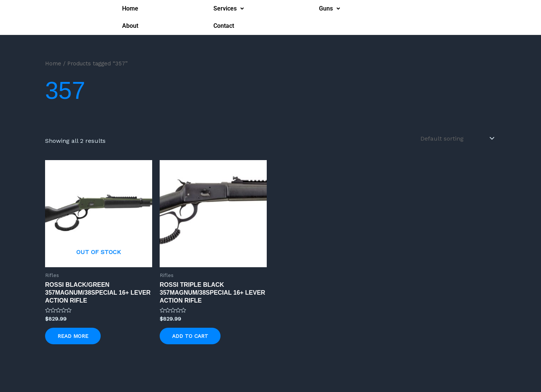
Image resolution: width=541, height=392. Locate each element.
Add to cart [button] (190, 336)
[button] (229, 9)
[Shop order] (457, 138)
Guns (329, 8)
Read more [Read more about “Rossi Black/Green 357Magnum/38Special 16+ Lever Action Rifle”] (73, 336)
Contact (224, 26)
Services (229, 8)
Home (130, 8)
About (130, 26)
